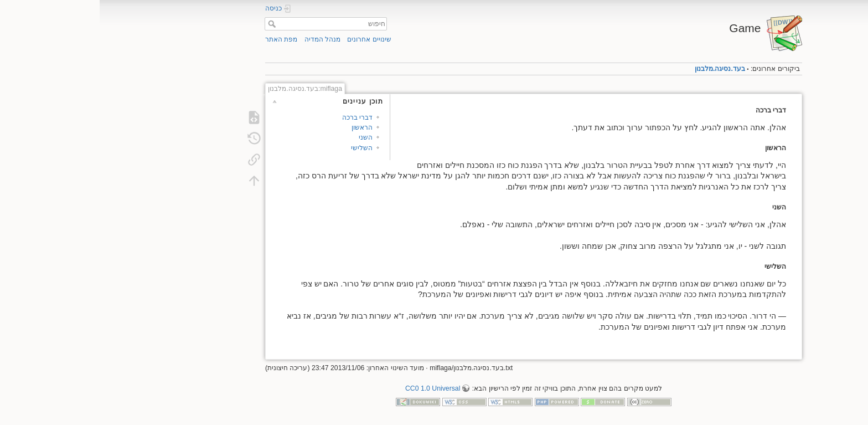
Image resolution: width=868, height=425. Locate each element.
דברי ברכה (258, 117)
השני (266, 137)
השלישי (262, 148)
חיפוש (171, 24)
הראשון (262, 127)
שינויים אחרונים (269, 39)
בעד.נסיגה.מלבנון (620, 69)
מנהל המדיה (223, 39)
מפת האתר (182, 39)
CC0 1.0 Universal (333, 388)
